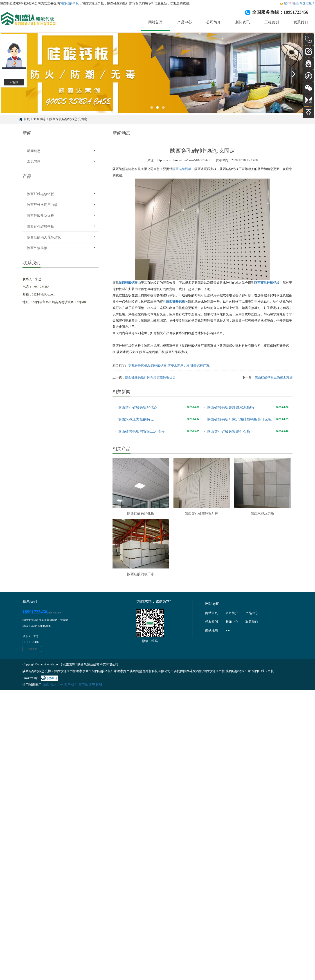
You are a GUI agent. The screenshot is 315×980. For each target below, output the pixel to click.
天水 (53, 685)
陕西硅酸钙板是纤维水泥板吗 (230, 407)
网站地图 (211, 631)
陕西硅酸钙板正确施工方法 (274, 377)
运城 (99, 685)
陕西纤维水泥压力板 (42, 205)
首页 (27, 119)
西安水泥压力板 (179, 366)
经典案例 (211, 622)
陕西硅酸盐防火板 (40, 216)
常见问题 (34, 162)
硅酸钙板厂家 (200, 366)
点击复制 (69, 664)
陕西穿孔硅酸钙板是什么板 (229, 431)
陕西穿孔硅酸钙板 (40, 226)
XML (229, 631)
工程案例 (272, 22)
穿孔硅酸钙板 (138, 366)
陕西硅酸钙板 (69, 3)
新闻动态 (40, 119)
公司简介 (214, 22)
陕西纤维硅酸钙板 (40, 194)
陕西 (46, 685)
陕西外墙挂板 (37, 248)
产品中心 (184, 22)
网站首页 (155, 22)
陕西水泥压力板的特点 (136, 419)
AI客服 (14, 82)
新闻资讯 (243, 22)
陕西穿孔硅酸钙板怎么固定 (68, 119)
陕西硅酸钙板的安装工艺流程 (141, 431)
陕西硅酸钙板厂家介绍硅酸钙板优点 (150, 377)
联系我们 (301, 22)
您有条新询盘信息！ (297, 3)
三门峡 (83, 685)
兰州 (60, 685)
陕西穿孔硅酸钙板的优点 (138, 407)
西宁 (67, 685)
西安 (92, 685)
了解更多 (32, 649)
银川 (74, 685)
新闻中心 (232, 622)
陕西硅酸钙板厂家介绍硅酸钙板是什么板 (239, 419)
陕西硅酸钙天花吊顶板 (44, 237)
